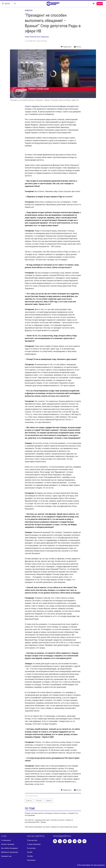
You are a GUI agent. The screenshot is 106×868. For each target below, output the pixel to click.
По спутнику (31, 848)
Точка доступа (32, 840)
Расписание (31, 860)
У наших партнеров (34, 844)
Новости (29, 10)
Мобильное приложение (10, 852)
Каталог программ (8, 844)
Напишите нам (6, 856)
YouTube (30, 856)
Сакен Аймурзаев (43, 37)
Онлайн (30, 852)
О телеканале (6, 840)
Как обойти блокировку (9, 848)
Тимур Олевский (30, 37)
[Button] (66, 47)
